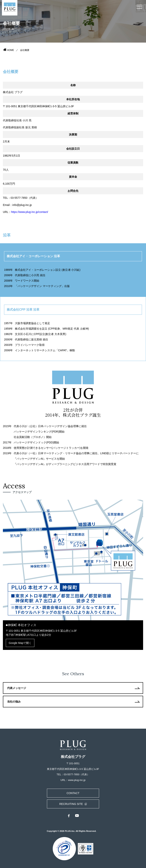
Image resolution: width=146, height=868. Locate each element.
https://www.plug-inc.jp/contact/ (30, 212)
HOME (11, 50)
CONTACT (73, 793)
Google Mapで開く (20, 643)
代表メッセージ (17, 688)
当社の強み (14, 702)
